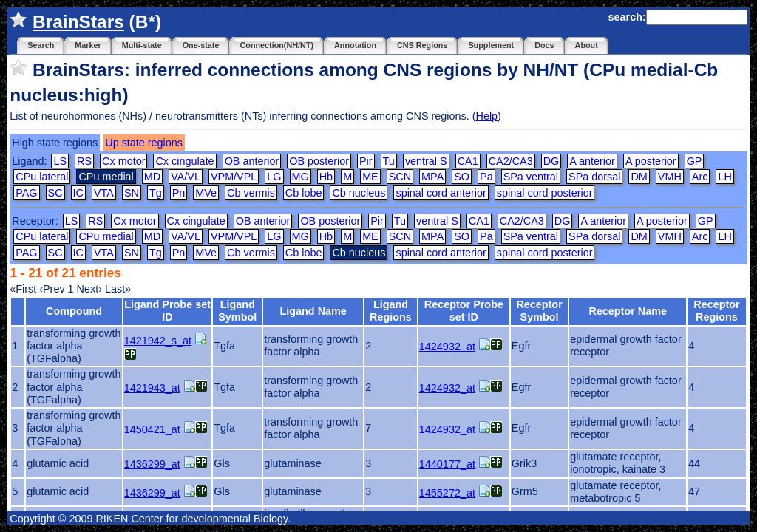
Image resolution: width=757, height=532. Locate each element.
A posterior (651, 161)
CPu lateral (42, 177)
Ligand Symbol (237, 311)
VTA (104, 193)
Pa (486, 177)
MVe (206, 193)
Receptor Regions (716, 311)
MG (301, 177)
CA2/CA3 (511, 161)
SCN (400, 177)
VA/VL (186, 177)
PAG (26, 193)
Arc (700, 177)
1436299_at (152, 464)
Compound (74, 311)
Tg (156, 193)
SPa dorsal (594, 177)
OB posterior (319, 161)
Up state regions (144, 143)
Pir (366, 161)
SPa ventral (531, 177)
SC (55, 193)
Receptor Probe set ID (464, 311)
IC (78, 193)
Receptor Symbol (539, 311)
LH (724, 177)
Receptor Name (628, 311)
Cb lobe (304, 193)
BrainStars (78, 22)
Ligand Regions (391, 311)
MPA (432, 177)
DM (639, 177)
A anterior (592, 161)
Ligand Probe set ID (167, 311)
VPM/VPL (234, 177)
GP (695, 161)
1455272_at (447, 493)
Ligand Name (313, 311)
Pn (179, 193)
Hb (326, 177)
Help (486, 116)
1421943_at (152, 388)
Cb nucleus (359, 193)
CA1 (468, 161)
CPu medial (106, 236)
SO (462, 177)
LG (274, 177)
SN (132, 193)
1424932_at (447, 347)
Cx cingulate (184, 161)
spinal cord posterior (545, 193)
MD (152, 177)
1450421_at (152, 429)
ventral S (426, 161)
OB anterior (252, 161)
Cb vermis (251, 193)
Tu (389, 161)
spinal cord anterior (441, 193)
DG (551, 161)
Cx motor (123, 161)
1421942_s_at (158, 341)
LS (60, 161)
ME (370, 177)
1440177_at (447, 464)
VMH (670, 177)
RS (84, 161)
